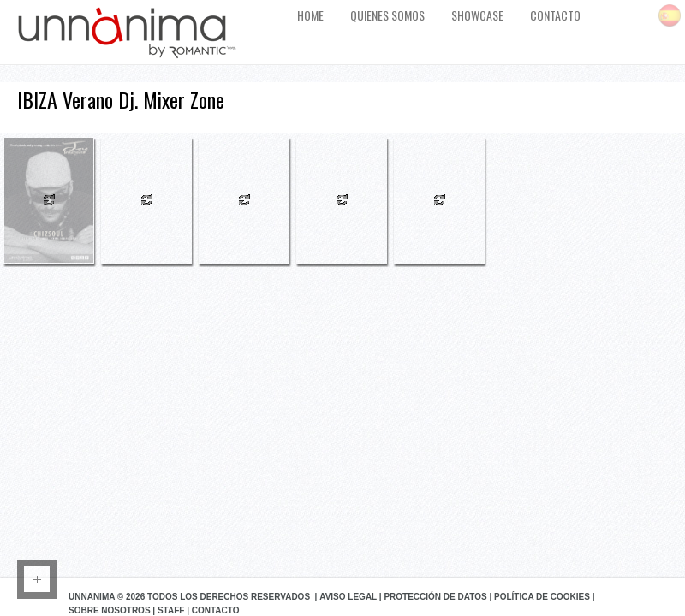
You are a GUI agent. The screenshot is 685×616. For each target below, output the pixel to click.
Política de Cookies (542, 597)
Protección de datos (435, 597)
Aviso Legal (348, 597)
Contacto (216, 610)
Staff (171, 610)
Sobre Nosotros (110, 610)
